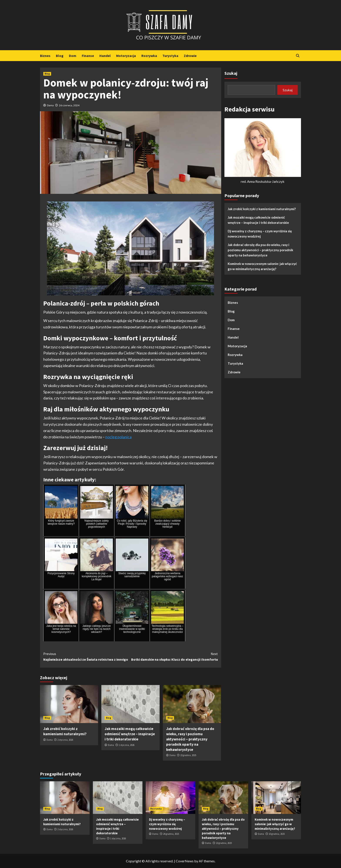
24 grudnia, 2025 (171, 834)
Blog (60, 56)
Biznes (45, 56)
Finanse (88, 56)
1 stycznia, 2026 (127, 745)
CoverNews (185, 861)
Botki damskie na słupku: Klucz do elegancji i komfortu (174, 656)
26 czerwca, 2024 (69, 105)
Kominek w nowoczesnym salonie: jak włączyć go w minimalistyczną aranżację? (262, 266)
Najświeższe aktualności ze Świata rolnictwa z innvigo (87, 656)
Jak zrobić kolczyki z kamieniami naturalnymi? (65, 731)
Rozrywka (149, 56)
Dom (73, 56)
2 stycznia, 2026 (65, 740)
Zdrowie (190, 56)
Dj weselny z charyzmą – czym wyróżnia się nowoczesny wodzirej (260, 234)
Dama (50, 105)
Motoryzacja (126, 56)
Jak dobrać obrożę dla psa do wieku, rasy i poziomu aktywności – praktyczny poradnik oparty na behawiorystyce (190, 739)
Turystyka (170, 56)
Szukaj (231, 73)
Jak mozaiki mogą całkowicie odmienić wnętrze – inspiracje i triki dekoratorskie (130, 734)
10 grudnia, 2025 (277, 834)
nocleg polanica (118, 437)
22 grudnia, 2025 (188, 755)
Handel (105, 56)
